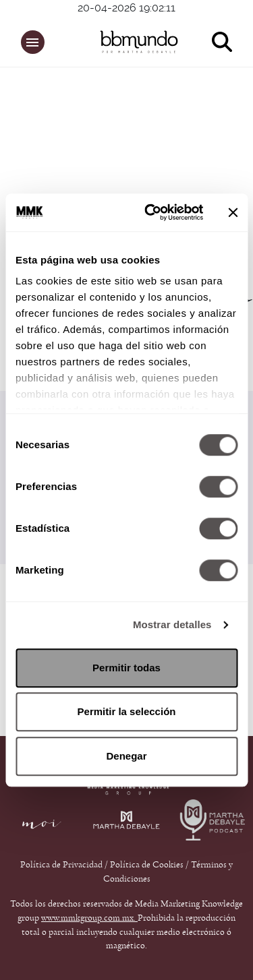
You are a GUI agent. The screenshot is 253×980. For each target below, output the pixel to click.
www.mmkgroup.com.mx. (89, 918)
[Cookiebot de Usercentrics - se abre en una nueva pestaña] (151, 212)
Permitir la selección (127, 711)
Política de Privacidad (62, 865)
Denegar (126, 756)
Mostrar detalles (172, 624)
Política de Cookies (147, 865)
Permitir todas (126, 668)
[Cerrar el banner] (233, 212)
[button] (33, 42)
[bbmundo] (133, 42)
